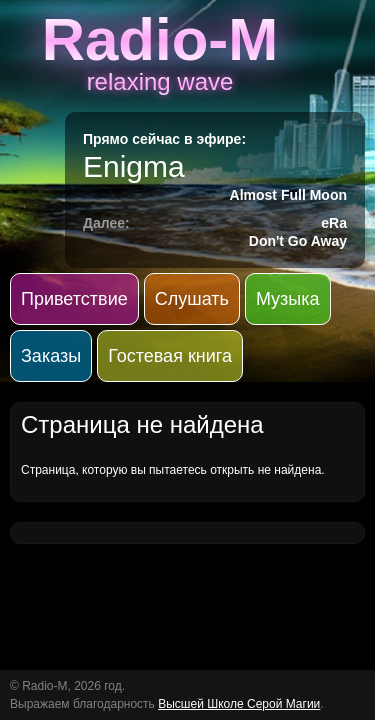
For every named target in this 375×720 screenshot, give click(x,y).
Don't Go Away (298, 241)
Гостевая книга (170, 356)
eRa (334, 223)
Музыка (288, 299)
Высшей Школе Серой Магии (239, 704)
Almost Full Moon (288, 195)
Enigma (134, 166)
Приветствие (74, 299)
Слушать (192, 299)
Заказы (51, 356)
